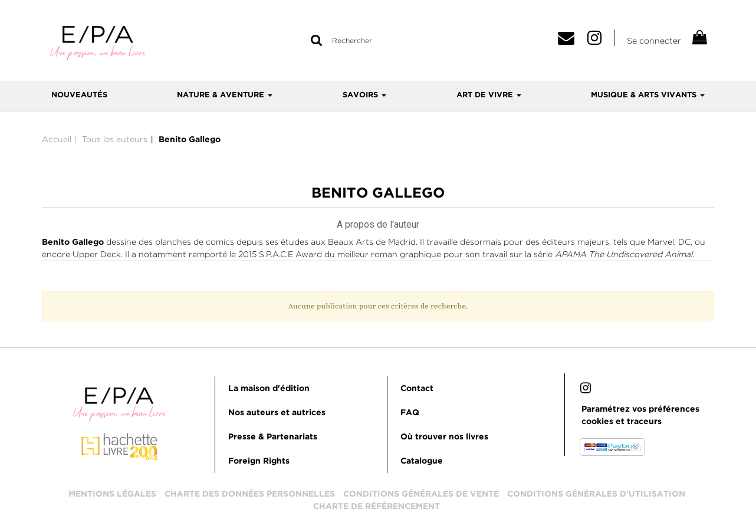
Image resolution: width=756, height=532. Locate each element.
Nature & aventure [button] (225, 95)
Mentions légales (112, 494)
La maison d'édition (269, 389)
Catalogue (422, 461)
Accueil (57, 139)
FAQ (410, 413)
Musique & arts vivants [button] (648, 95)
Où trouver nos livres (444, 437)
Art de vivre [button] (489, 95)
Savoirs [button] (364, 95)
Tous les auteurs (115, 139)
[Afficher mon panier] (699, 39)
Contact (417, 389)
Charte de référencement (377, 507)
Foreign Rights (259, 461)
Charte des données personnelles (250, 494)
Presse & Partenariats (273, 437)
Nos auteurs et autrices (277, 413)
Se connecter (654, 41)
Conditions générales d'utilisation (596, 494)
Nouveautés (79, 95)
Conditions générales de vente (421, 494)
